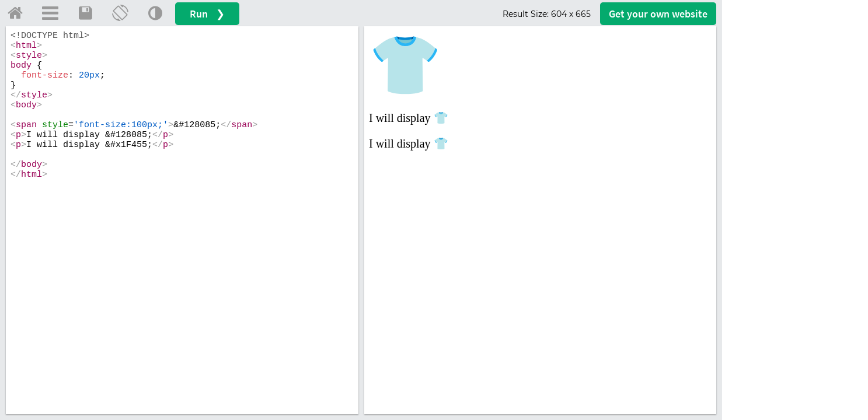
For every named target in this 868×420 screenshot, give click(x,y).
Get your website (658, 14)
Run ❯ (207, 14)
